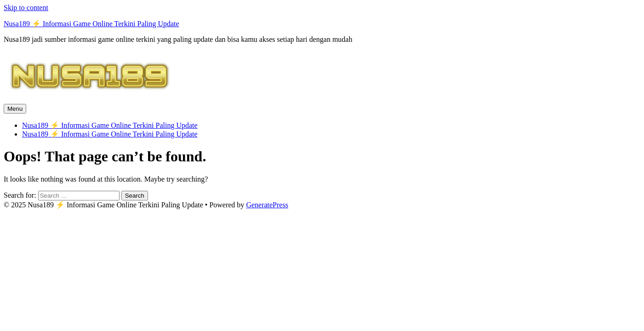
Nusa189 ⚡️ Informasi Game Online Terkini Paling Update (91, 24)
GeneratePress (267, 205)
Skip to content (26, 8)
